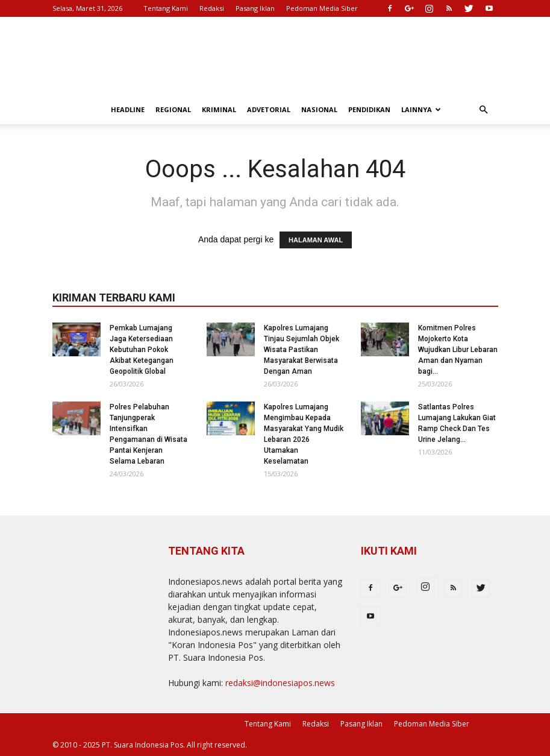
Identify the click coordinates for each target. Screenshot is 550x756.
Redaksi (212, 8)
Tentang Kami (166, 8)
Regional (173, 109)
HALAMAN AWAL (316, 240)
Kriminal (219, 109)
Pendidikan (369, 109)
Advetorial (269, 109)
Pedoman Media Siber (322, 8)
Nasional (319, 109)
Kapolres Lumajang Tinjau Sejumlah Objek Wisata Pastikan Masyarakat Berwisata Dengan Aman (302, 350)
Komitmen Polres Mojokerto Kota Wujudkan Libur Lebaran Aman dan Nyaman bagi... (458, 350)
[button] (484, 110)
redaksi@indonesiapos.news (280, 683)
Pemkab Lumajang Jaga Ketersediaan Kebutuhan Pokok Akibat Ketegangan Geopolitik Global (142, 350)
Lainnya (421, 109)
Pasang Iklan (255, 8)
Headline (128, 109)
